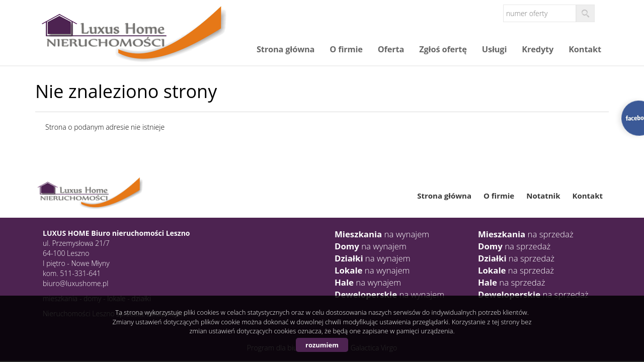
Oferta (391, 49)
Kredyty (538, 49)
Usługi (495, 49)
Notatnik (543, 196)
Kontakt (585, 49)
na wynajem (382, 234)
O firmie (346, 49)
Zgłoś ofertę (443, 49)
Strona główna (286, 49)
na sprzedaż (526, 234)
